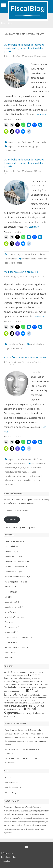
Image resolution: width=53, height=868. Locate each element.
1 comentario (41, 56)
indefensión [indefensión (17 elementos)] (24, 687)
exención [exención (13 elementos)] (16, 684)
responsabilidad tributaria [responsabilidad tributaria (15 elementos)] (16, 703)
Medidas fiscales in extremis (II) (21, 272)
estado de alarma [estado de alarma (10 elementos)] (27, 682)
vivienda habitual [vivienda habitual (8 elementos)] (9, 716)
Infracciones (10, 587)
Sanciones (9, 653)
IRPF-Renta (39, 459)
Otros (7, 622)
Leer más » (41, 114)
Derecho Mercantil (12, 557)
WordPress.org (10, 793)
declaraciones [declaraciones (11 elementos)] (22, 676)
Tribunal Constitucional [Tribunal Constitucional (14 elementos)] (13, 709)
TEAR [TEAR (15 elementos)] (38, 706)
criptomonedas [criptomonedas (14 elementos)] (10, 675)
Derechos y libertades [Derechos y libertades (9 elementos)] (31, 679)
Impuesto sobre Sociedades (20, 142)
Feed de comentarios (13, 787)
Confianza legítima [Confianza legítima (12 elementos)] (35, 672)
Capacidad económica (13, 541)
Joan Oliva (10, 277)
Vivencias (8, 658)
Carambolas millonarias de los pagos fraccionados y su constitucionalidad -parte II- (24, 48)
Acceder (8, 777)
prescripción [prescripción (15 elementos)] (9, 700)
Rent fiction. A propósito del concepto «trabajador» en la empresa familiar (26, 741)
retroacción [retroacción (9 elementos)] (31, 703)
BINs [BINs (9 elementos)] (20, 673)
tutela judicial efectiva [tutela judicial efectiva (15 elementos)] (35, 713)
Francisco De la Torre (14, 56)
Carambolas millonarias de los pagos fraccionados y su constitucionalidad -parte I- (24, 163)
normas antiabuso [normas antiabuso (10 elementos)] (18, 698)
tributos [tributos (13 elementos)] (21, 713)
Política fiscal (10, 632)
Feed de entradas (11, 783)
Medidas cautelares (12, 607)
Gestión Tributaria (12, 572)
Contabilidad (14, 255)
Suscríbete (12, 520)
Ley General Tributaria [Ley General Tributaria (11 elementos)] (32, 695)
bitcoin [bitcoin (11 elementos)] (25, 672)
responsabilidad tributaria (15, 648)
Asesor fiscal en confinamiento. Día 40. (25, 358)
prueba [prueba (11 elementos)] (32, 700)
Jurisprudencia (40, 142)
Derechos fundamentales (15, 562)
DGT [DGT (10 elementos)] (39, 679)
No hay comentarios (37, 277)
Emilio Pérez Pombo (13, 362)
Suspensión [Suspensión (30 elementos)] (18, 706)
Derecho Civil (10, 552)
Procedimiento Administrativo (16, 637)
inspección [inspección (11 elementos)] (34, 688)
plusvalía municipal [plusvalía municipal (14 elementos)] (38, 698)
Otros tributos (10, 627)
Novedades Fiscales (17, 344)
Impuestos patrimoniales (14, 582)
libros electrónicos (33, 468)
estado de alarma (38, 344)
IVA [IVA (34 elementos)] (36, 691)
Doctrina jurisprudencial (14, 567)
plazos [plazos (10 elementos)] (27, 698)
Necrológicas (10, 612)
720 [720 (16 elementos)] (6, 672)
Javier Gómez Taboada (14, 750)
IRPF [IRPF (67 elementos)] (30, 691)
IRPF (18, 468)
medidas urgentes (13, 472)
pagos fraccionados (13, 263)
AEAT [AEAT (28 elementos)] (11, 672)
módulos (26, 472)
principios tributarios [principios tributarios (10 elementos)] (22, 700)
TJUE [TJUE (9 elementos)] (42, 706)
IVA (7, 464)
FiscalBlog (7, 23)
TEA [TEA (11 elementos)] (27, 706)
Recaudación (10, 643)
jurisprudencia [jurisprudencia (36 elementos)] (13, 695)
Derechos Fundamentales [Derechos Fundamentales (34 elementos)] (22, 677)
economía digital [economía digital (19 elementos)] (13, 681)
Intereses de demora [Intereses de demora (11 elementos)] (18, 691)
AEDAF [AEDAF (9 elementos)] (16, 673)
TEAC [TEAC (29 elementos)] (32, 706)
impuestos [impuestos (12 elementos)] (24, 685)
